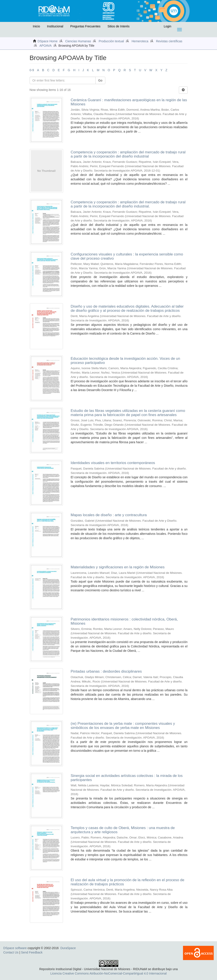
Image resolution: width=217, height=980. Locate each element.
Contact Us (11, 952)
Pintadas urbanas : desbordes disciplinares (106, 671)
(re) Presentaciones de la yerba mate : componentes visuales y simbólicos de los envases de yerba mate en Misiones (123, 726)
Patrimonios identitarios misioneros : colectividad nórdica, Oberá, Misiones (124, 621)
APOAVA (46, 46)
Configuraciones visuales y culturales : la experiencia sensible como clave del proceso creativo (127, 256)
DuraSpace (68, 948)
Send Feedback (32, 952)
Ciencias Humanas (78, 41)
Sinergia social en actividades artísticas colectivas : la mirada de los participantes (127, 778)
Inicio (37, 26)
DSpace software (15, 948)
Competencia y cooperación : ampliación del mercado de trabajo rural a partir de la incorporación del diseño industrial (128, 154)
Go (100, 80)
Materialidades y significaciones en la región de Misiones (118, 567)
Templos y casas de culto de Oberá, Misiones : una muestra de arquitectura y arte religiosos (123, 830)
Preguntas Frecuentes (85, 26)
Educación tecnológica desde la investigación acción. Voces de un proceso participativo (125, 361)
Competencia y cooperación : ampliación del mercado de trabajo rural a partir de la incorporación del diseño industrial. (128, 204)
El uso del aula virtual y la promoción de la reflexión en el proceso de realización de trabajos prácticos (127, 882)
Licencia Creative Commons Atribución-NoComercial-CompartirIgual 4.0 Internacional (109, 973)
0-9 (32, 70)
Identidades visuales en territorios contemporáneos (113, 463)
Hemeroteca (140, 41)
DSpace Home (48, 41)
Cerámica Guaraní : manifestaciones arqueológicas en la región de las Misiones (129, 102)
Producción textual (111, 41)
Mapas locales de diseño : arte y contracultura (109, 515)
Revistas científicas (169, 41)
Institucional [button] (55, 26)
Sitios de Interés (118, 26)
